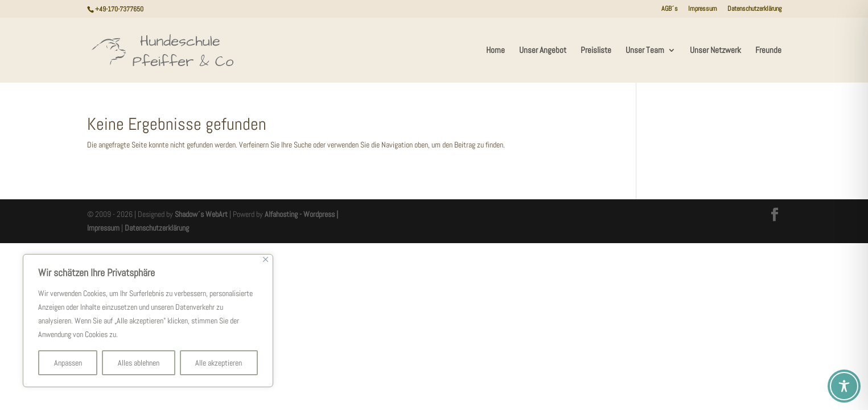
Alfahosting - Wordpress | (301, 214)
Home (495, 51)
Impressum (703, 9)
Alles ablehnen (139, 363)
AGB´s (670, 9)
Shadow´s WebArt (201, 214)
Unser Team (645, 51)
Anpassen (68, 363)
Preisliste (596, 51)
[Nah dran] (266, 259)
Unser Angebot (543, 51)
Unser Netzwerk (715, 51)
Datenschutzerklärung (754, 9)
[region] (148, 321)
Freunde (768, 51)
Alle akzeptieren (219, 363)
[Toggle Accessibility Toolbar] (844, 386)
